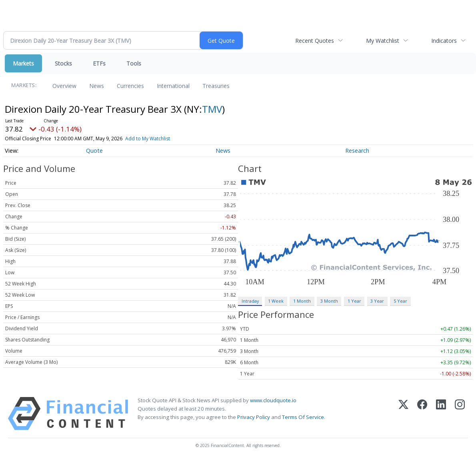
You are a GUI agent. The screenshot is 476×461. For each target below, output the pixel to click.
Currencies (130, 86)
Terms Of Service (303, 417)
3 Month (329, 301)
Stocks (63, 63)
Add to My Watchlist (148, 139)
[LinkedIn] (441, 414)
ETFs (99, 63)
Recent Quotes (315, 41)
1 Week (276, 301)
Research (357, 151)
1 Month (302, 301)
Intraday (250, 301)
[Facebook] (422, 414)
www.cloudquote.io (273, 400)
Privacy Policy (254, 417)
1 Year (354, 301)
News (97, 86)
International (173, 86)
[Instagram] (460, 414)
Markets (23, 63)
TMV (212, 109)
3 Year (377, 301)
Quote (94, 151)
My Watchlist (383, 41)
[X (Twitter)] (403, 414)
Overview (64, 86)
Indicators (444, 41)
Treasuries (216, 86)
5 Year (400, 301)
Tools (134, 63)
